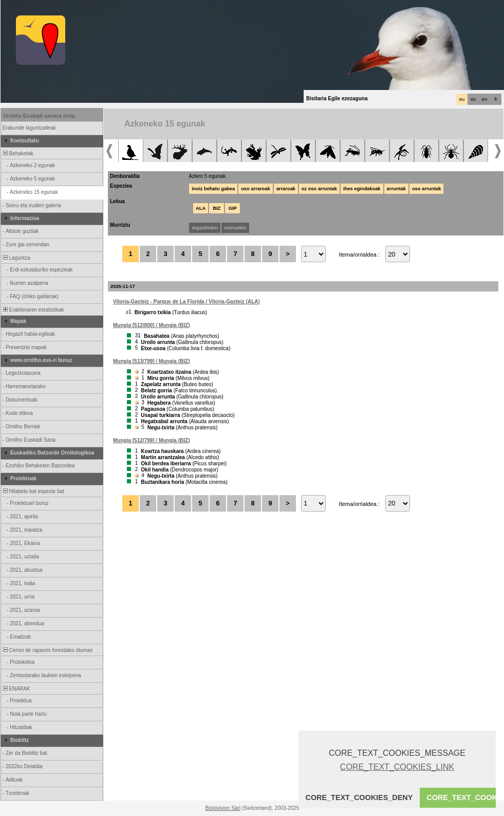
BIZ (217, 208)
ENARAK (16, 689)
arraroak (286, 189)
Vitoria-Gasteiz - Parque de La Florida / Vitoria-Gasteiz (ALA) (186, 302)
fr (496, 99)
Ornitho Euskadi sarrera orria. (40, 116)
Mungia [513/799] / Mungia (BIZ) (151, 361)
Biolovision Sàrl (223, 808)
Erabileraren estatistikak (33, 310)
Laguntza (16, 258)
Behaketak (17, 153)
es (473, 99)
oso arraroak (256, 189)
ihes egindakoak (362, 189)
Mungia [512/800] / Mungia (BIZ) (151, 325)
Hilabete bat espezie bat (33, 491)
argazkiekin (205, 228)
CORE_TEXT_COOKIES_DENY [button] (359, 797)
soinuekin (235, 228)
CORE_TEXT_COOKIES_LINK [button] (397, 767)
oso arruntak (427, 189)
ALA (201, 208)
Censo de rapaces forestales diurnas (47, 650)
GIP (233, 208)
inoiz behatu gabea (213, 189)
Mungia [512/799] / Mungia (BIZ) (151, 440)
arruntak (396, 189)
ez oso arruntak (319, 189)
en (484, 99)
